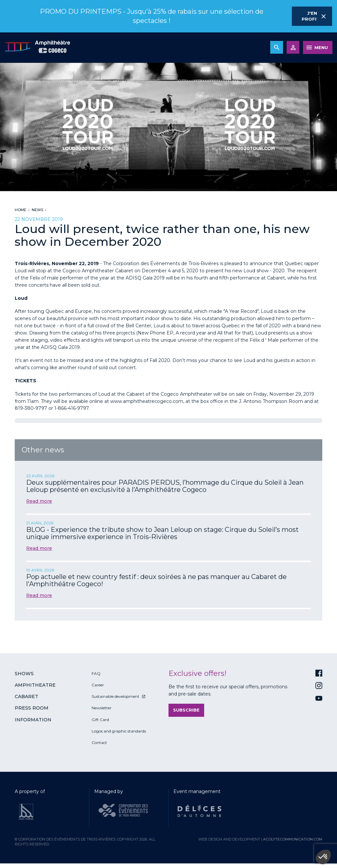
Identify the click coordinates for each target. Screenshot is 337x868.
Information (33, 720)
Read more (39, 501)
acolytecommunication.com (293, 839)
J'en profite (312, 16)
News (37, 210)
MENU (321, 47)
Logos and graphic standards (119, 731)
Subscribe (186, 710)
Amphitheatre (35, 685)
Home (20, 210)
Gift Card (100, 720)
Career (98, 685)
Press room (32, 708)
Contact (99, 742)
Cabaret (27, 696)
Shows (24, 674)
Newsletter (102, 708)
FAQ (96, 673)
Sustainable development (115, 696)
